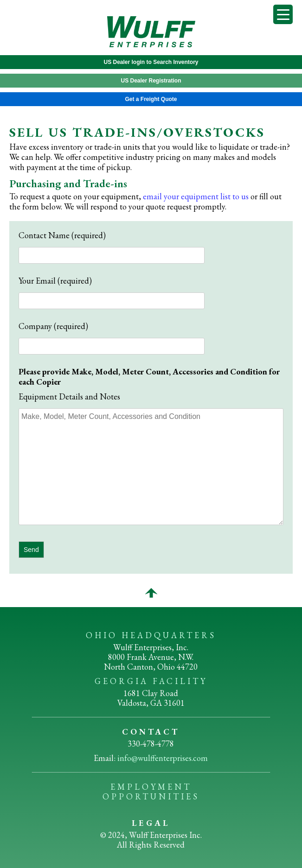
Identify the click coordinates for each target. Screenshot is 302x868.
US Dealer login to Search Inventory (151, 62)
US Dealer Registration (151, 81)
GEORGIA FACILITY (151, 681)
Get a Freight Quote (151, 99)
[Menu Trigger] (283, 14)
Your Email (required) (55, 281)
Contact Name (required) (62, 235)
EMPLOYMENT (151, 787)
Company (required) (53, 326)
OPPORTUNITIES (151, 796)
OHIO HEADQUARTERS (151, 635)
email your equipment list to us (196, 196)
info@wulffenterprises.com (163, 758)
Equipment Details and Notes (69, 396)
